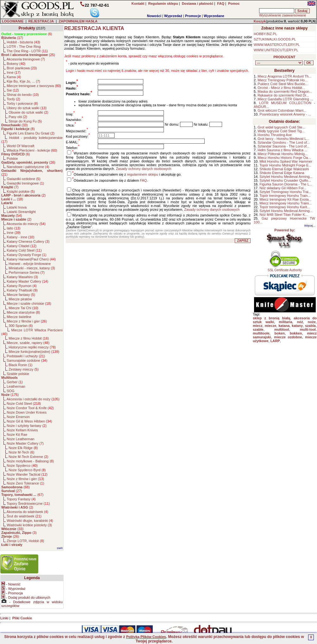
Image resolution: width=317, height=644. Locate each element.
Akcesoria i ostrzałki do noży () (33, 399)
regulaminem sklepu (142, 174)
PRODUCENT (284, 57)
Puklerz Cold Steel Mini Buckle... (283, 84)
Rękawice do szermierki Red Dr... (283, 95)
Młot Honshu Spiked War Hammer (286, 161)
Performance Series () (27, 272)
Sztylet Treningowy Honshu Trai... (285, 192)
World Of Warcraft (20, 146)
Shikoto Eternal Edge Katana (282, 173)
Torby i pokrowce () (22, 103)
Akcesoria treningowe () (26, 59)
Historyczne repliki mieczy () (32, 347)
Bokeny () (16, 64)
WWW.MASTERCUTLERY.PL (277, 45)
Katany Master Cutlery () (27, 281)
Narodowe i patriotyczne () (28, 167)
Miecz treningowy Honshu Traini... (286, 203)
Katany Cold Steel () (24, 250)
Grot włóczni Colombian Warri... (282, 110)
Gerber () (15, 382)
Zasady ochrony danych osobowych (143, 169)
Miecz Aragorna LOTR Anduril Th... (284, 76)
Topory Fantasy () (21, 499)
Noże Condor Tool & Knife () (30, 408)
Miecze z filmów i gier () (27, 321)
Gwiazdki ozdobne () (23, 179)
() (27, 34)
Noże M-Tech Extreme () (28, 457)
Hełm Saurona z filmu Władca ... (282, 150)
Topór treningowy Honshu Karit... (285, 207)
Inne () (14, 72)
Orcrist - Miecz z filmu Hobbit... (281, 88)
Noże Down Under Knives (27, 412)
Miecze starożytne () (23, 312)
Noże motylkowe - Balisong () (30, 461)
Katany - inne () (20, 237)
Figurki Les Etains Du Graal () (31, 133)
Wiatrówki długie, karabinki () (30, 521)
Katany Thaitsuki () (22, 290)
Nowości (154, 16)
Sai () (13, 90)
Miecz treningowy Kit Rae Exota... (285, 199)
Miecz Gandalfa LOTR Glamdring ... (285, 99)
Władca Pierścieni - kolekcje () (32, 150)
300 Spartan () (21, 326)
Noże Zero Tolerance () (25, 483)
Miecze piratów (20, 299)
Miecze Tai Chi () (23, 308)
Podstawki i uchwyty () (26, 356)
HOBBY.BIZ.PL (265, 34)
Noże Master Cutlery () (25, 443)
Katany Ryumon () (22, 286)
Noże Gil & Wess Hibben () (29, 421)
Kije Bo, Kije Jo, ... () (23, 81)
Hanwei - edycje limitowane (30, 264)
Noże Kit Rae (17, 435)
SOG (10, 391)
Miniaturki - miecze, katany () (32, 268)
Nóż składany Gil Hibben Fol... (283, 188)
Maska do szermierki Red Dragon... (285, 91)
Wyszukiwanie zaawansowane (283, 15)
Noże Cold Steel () (24, 403)
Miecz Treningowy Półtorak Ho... (283, 80)
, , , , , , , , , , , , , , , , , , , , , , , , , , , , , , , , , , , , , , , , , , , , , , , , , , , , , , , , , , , (279, 63)
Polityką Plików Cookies (146, 637)
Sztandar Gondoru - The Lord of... (284, 142)
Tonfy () (13, 99)
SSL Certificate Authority (285, 269)
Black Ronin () (20, 365)
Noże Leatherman (20, 439)
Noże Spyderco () (22, 466)
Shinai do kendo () (23, 95)
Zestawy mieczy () (24, 369)
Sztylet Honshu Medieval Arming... (286, 177)
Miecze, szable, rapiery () (28, 343)
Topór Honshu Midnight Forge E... (285, 165)
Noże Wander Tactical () (27, 474)
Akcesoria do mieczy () (26, 224)
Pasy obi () (18, 117)
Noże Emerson (18, 417)
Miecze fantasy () (21, 295)
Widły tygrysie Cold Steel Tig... (281, 131)
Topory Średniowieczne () (28, 503)
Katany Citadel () (22, 246)
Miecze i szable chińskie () (29, 303)
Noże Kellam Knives (22, 430)
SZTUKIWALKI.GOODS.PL (275, 39)
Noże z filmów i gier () (25, 479)
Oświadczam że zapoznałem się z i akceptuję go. (128, 174)
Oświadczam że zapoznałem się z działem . (111, 180)
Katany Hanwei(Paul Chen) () (31, 259)
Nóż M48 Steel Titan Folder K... (284, 215)
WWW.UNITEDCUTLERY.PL (276, 50)
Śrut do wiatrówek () (24, 516)
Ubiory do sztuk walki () (27, 108)
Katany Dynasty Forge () (26, 255)
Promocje (193, 16)
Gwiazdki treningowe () (25, 183)
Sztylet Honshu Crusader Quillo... (285, 180)
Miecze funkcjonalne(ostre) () (34, 352)
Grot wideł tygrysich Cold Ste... (281, 127)
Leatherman (16, 386)
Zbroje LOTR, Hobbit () (25, 541)
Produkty (27, 28)
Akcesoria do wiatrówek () (28, 512)
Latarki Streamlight (21, 212)
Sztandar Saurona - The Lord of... (283, 146)
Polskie (12, 159)
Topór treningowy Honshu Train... (285, 196)
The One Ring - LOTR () (27, 51)
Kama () (14, 77)
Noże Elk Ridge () (23, 448)
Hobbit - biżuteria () (23, 42)
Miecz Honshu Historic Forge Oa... (284, 158)
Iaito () (13, 228)
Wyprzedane (214, 16)
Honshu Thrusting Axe (275, 135)
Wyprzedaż (173, 16)
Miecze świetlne (19, 317)
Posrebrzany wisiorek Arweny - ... (285, 114)
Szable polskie (18, 374)
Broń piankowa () (22, 68)
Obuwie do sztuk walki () (28, 112)
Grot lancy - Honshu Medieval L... (283, 139)
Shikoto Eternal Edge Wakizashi (284, 169)
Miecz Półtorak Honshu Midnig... (283, 154)
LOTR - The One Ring (24, 47)
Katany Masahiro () (22, 277)
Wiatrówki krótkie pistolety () (29, 525)
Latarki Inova (17, 207)
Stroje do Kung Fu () (25, 121)
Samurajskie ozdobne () (27, 360)
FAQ (143, 180)
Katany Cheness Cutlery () (28, 241)
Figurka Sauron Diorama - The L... (286, 184)
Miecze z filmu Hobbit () (29, 338)
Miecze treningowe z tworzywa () (34, 86)
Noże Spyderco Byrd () (27, 470)
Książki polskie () (21, 191)
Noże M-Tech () (21, 452)
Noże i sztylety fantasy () (27, 426)
